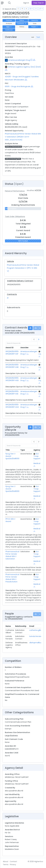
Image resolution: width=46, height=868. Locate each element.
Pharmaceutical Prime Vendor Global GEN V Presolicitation (12, 578)
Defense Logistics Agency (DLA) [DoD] (24, 67)
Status (22, 20)
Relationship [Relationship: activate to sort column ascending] (21, 626)
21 (8, 298)
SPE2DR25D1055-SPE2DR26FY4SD (12, 379)
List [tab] (33, 37)
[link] (39, 339)
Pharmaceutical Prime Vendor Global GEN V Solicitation (12, 555)
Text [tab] (38, 37)
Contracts (22, 24)
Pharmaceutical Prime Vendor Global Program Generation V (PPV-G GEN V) (23, 268)
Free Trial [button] (39, 3)
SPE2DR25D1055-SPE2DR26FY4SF (12, 353)
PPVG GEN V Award (10, 520)
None (7, 100)
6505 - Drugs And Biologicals (18, 86)
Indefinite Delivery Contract (20, 281)
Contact (13, 861)
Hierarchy (35, 20)
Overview (9, 20)
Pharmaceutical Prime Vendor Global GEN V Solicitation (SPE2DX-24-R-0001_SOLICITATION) (23, 137)
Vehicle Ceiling (12, 124)
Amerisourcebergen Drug (19, 60)
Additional (9, 30)
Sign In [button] (26, 3)
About (6, 861)
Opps (9, 27)
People (35, 27)
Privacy (13, 865)
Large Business (11, 735)
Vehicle (10, 261)
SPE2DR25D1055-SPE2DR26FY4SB (12, 366)
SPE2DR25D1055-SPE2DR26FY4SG (12, 406)
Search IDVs (9, 9)
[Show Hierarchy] (34, 60)
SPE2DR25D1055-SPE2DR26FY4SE (12, 393)
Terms (6, 865)
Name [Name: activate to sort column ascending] (8, 626)
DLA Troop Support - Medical (37, 459)
